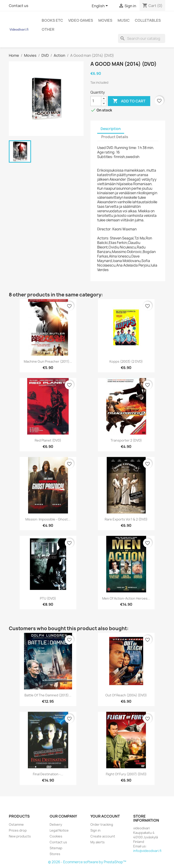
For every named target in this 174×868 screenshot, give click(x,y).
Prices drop (18, 830)
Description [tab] (111, 129)
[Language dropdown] (101, 6)
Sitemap (56, 848)
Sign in (95, 830)
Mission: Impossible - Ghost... (48, 519)
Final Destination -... (48, 774)
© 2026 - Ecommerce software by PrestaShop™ (87, 862)
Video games (81, 20)
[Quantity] (96, 101)
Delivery (56, 824)
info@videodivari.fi (147, 851)
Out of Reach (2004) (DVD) (126, 695)
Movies (105, 20)
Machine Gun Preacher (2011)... (48, 361)
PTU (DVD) (48, 598)
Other (48, 29)
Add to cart (129, 101)
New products (20, 836)
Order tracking (102, 824)
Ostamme (16, 824)
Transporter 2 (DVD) (126, 440)
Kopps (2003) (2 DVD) (126, 361)
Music (124, 20)
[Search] (142, 38)
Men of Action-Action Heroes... (126, 598)
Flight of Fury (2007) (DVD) (126, 774)
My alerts (98, 842)
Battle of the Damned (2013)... (48, 695)
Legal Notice (59, 830)
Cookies (56, 836)
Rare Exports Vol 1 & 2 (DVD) (126, 519)
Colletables (148, 20)
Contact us (19, 6)
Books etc (52, 20)
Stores (55, 854)
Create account (103, 836)
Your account (105, 816)
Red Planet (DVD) (48, 440)
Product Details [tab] (115, 137)
